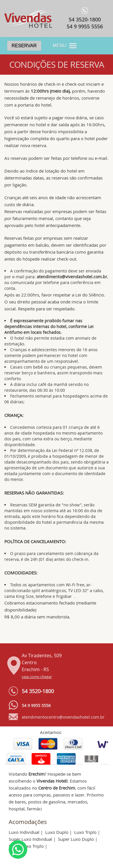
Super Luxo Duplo (76, 839)
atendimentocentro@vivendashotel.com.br (63, 717)
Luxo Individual (24, 832)
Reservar (24, 46)
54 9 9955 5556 (85, 26)
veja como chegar (37, 677)
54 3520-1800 (85, 19)
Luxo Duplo (57, 832)
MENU (60, 46)
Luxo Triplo (85, 832)
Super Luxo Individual (30, 839)
